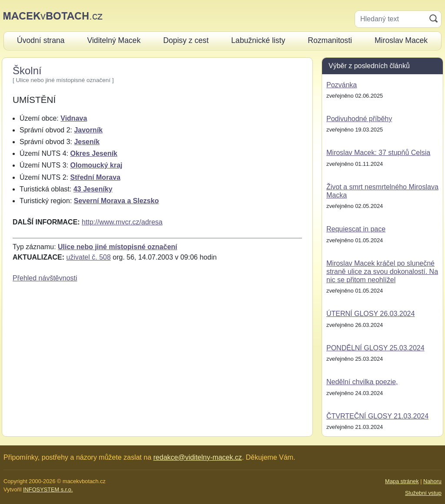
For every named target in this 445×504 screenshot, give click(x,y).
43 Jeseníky (93, 189)
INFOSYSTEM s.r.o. (48, 489)
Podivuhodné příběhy (359, 119)
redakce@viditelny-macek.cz (198, 457)
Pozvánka (342, 85)
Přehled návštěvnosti (45, 278)
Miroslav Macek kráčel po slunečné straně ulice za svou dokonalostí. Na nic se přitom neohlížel (382, 272)
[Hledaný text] (390, 19)
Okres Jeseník (94, 153)
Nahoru (432, 481)
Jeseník (87, 142)
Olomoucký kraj (96, 165)
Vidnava (74, 118)
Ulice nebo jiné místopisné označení (118, 247)
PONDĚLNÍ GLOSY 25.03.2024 (375, 348)
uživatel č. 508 (89, 257)
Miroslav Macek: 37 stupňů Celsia (378, 153)
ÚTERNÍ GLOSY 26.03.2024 (370, 314)
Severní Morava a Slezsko (116, 201)
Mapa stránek (402, 481)
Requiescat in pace (356, 229)
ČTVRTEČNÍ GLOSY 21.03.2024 (377, 416)
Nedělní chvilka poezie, (362, 382)
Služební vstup (423, 493)
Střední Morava (95, 177)
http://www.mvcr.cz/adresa (122, 222)
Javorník (88, 130)
